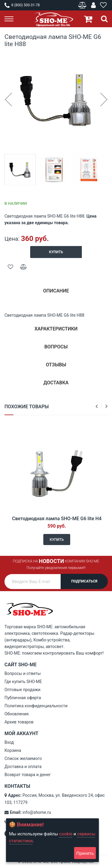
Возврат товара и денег (28, 775)
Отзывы (56, 365)
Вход (9, 742)
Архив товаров (19, 722)
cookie (66, 834)
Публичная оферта (23, 698)
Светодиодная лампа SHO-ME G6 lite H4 (57, 519)
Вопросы (56, 347)
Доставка (56, 383)
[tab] (56, 293)
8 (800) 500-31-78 (22, 5)
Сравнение (83, 5)
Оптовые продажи (22, 690)
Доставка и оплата (23, 767)
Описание (56, 291)
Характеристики (56, 329)
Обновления (17, 714)
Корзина (13, 750)
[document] (52, 840)
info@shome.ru (37, 812)
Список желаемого (23, 758)
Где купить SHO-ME (23, 682)
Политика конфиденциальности (36, 706)
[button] (8, 99)
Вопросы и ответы (23, 673)
